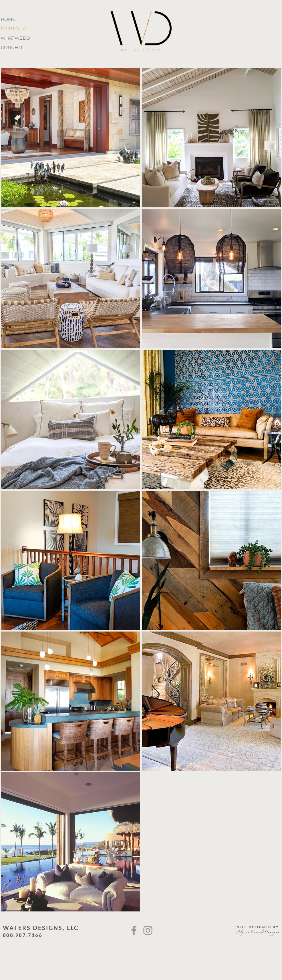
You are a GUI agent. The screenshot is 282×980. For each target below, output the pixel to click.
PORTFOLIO (14, 29)
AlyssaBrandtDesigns (258, 933)
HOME (8, 19)
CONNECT (12, 47)
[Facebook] (134, 930)
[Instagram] (148, 930)
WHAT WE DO (15, 38)
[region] (70, 279)
